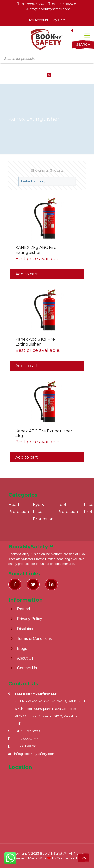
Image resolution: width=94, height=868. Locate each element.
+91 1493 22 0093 (27, 731)
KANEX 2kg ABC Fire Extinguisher (36, 250)
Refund (24, 609)
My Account (39, 20)
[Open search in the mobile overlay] (47, 45)
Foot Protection (68, 508)
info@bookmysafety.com (50, 9)
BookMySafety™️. (54, 853)
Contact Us (27, 668)
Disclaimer (26, 628)
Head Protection (19, 508)
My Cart (59, 20)
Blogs (22, 648)
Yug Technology (70, 858)
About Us (25, 658)
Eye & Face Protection (43, 512)
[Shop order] (47, 181)
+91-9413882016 (64, 4)
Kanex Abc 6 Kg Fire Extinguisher (35, 342)
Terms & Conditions (34, 638)
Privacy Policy (30, 619)
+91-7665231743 (32, 4)
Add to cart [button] (27, 274)
